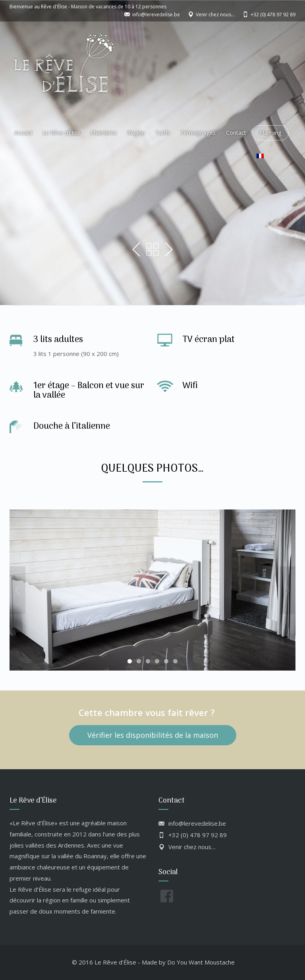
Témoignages (198, 133)
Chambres (104, 133)
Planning (270, 133)
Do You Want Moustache (201, 962)
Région (136, 133)
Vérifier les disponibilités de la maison (153, 735)
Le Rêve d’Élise (61, 133)
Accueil (23, 133)
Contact (236, 133)
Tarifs (163, 133)
